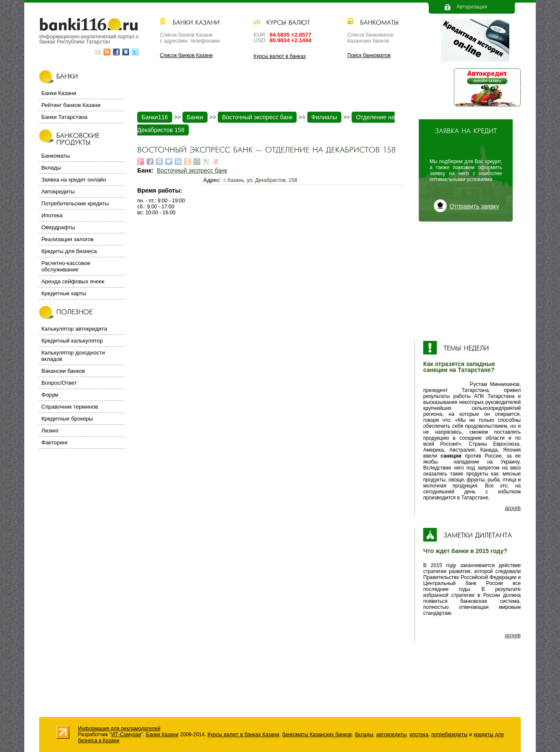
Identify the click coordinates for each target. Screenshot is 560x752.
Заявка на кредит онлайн (74, 180)
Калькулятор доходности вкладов (73, 356)
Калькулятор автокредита (74, 329)
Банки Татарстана (64, 117)
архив (513, 508)
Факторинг (55, 442)
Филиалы (324, 117)
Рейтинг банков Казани (71, 105)
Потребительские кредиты (75, 203)
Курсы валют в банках (280, 56)
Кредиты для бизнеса (69, 251)
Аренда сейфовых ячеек (73, 281)
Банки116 (155, 117)
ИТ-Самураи (126, 735)
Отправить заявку (474, 206)
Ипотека (52, 215)
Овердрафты (58, 227)
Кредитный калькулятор (72, 341)
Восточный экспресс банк (257, 117)
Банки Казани (59, 93)
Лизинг (50, 431)
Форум (50, 395)
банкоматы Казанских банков (317, 735)
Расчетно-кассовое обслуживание (66, 266)
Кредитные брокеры (67, 419)
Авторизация (472, 7)
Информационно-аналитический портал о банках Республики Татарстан (89, 39)
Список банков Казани (186, 55)
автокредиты (391, 735)
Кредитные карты (64, 293)
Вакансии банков (63, 371)
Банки (195, 117)
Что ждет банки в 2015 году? (465, 551)
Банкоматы (56, 156)
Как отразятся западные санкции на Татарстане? (459, 367)
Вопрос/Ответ (59, 383)
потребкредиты (449, 735)
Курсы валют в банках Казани (243, 735)
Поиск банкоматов (369, 55)
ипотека (419, 735)
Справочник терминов (70, 407)
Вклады (51, 168)
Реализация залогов (68, 239)
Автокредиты (58, 192)
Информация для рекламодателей (119, 729)
